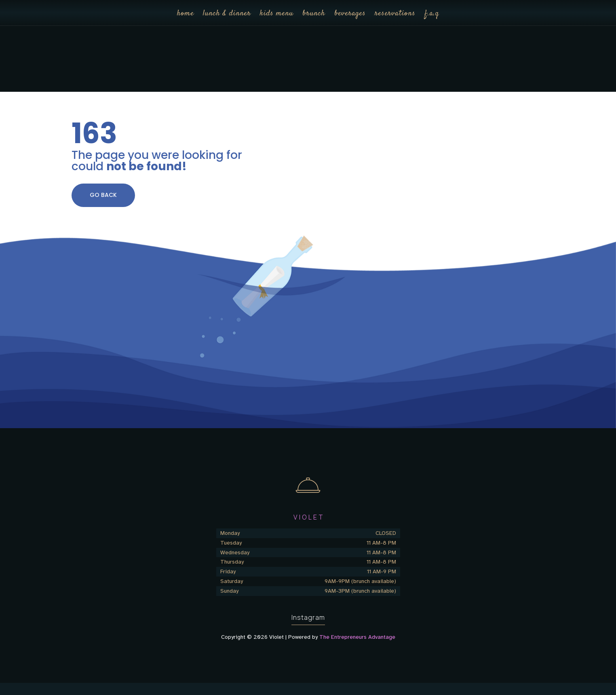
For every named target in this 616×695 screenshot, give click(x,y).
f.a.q (432, 14)
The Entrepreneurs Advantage (357, 637)
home (186, 14)
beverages (350, 14)
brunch (314, 14)
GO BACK (103, 195)
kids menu (277, 14)
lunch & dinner (227, 14)
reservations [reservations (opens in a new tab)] (395, 14)
